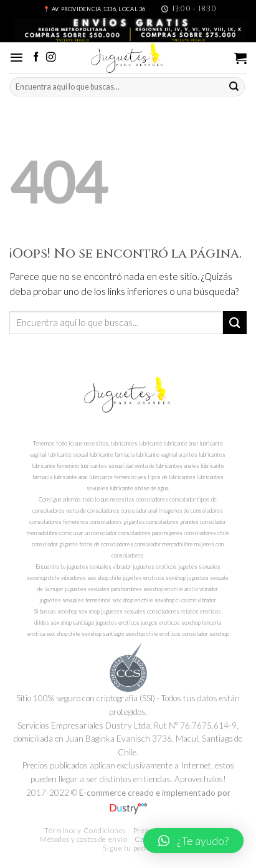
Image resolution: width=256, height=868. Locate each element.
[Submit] (234, 86)
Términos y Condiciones (85, 830)
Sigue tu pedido (129, 848)
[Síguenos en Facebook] (36, 58)
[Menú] (17, 58)
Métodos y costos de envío (83, 839)
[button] (193, 841)
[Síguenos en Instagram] (51, 58)
